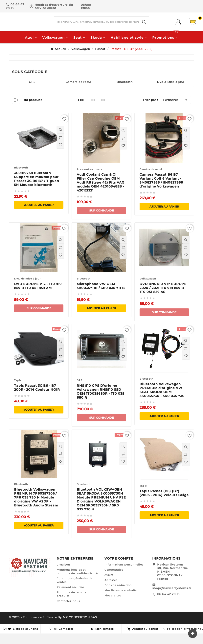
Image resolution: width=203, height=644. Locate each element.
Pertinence (176, 110)
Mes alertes (113, 606)
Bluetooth (125, 92)
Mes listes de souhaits (121, 601)
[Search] (144, 27)
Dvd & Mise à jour (171, 92)
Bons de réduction (118, 596)
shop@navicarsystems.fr (172, 599)
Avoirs (109, 585)
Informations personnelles (124, 575)
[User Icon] (182, 27)
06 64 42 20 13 (168, 605)
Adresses (111, 590)
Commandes (114, 580)
